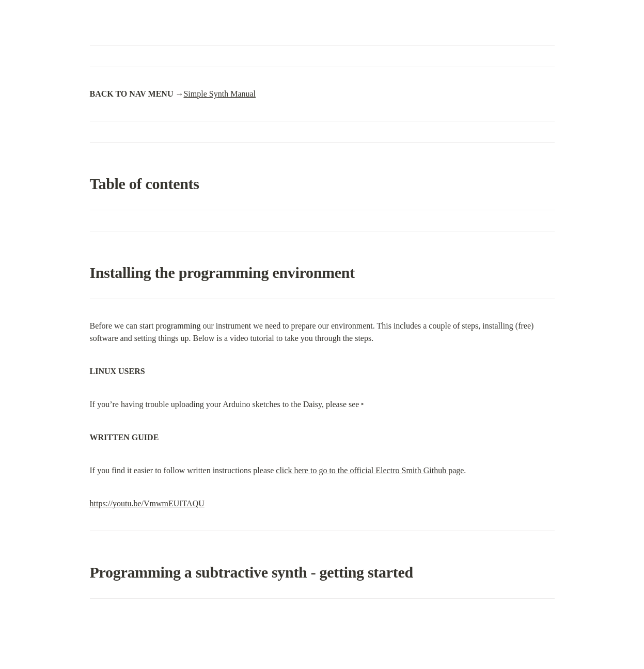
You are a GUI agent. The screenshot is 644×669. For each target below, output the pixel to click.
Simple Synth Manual (219, 94)
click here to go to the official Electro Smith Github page (370, 470)
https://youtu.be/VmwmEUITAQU (147, 503)
